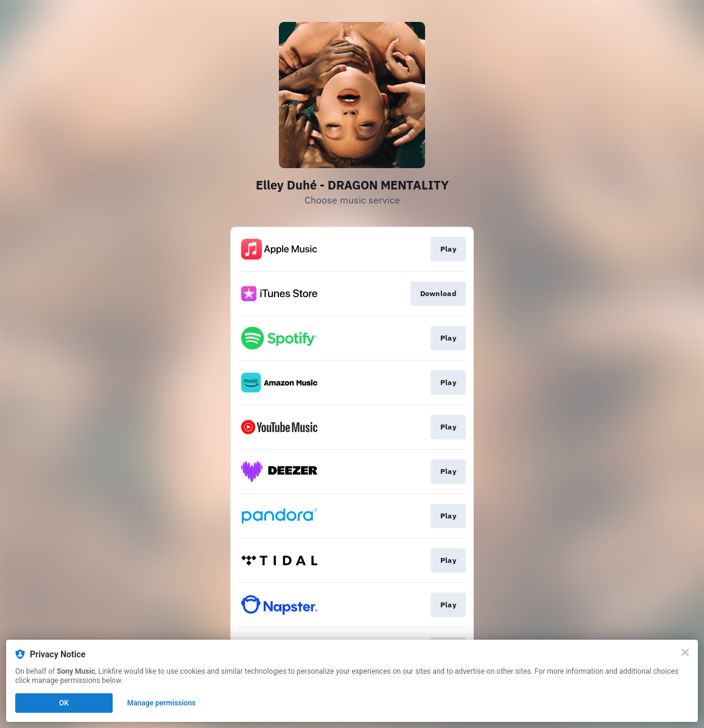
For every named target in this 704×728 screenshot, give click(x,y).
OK (64, 703)
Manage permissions (162, 703)
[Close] (685, 652)
